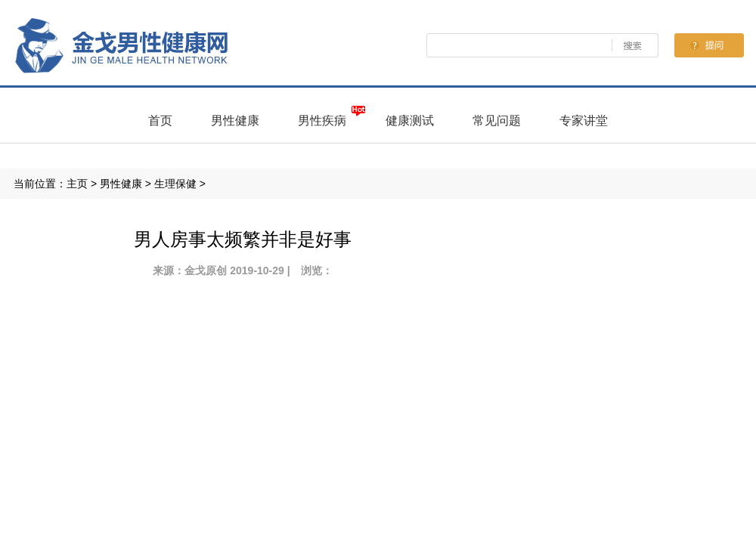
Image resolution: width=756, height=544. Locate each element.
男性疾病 (322, 121)
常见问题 (497, 121)
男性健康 (235, 121)
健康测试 (410, 121)
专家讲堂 (584, 121)
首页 (160, 121)
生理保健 (175, 184)
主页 (77, 184)
